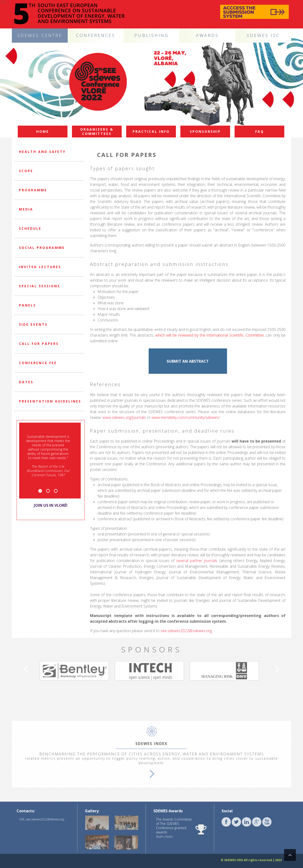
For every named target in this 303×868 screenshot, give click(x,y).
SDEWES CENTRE (40, 35)
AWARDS (207, 35)
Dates (26, 382)
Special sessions (40, 286)
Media (26, 209)
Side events (33, 324)
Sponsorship (205, 131)
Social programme (42, 248)
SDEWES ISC (263, 35)
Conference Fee (38, 363)
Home (43, 131)
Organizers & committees (97, 131)
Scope (26, 171)
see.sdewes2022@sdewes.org (186, 631)
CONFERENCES (96, 35)
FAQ (260, 131)
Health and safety (42, 152)
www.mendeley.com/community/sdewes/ (186, 417)
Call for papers (39, 344)
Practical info (151, 131)
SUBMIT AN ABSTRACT (188, 361)
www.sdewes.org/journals (124, 417)
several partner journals (197, 561)
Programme (33, 190)
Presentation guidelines (50, 401)
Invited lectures (40, 267)
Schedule (30, 228)
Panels (27, 305)
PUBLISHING (152, 35)
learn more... (165, 836)
